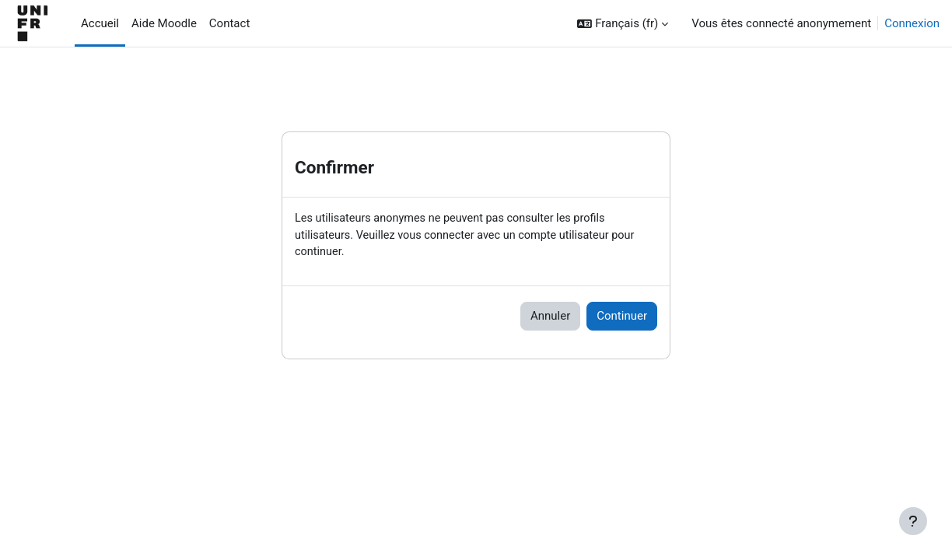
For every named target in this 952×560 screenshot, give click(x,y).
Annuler (550, 318)
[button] (623, 24)
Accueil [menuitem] (100, 23)
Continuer (622, 318)
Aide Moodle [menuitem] (164, 23)
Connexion (912, 23)
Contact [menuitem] (229, 23)
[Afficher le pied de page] (913, 521)
